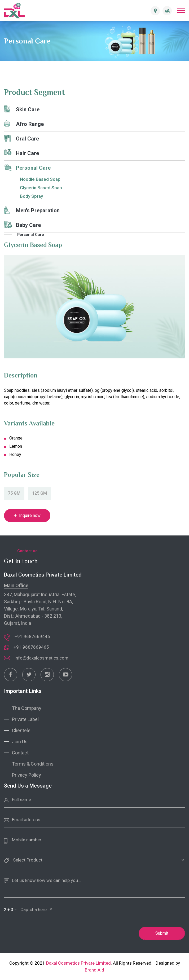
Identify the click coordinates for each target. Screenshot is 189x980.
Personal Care (27, 167)
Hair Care (21, 153)
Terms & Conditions (33, 764)
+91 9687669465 (31, 647)
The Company (27, 708)
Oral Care (21, 138)
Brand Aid (95, 970)
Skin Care (22, 109)
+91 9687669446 (32, 636)
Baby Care (22, 225)
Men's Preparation (32, 210)
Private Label (25, 719)
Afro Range (24, 124)
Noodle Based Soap (40, 179)
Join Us (20, 742)
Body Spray (31, 196)
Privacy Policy (27, 775)
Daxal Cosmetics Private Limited (78, 963)
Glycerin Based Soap (41, 188)
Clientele (21, 730)
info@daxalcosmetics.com (41, 658)
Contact (20, 753)
